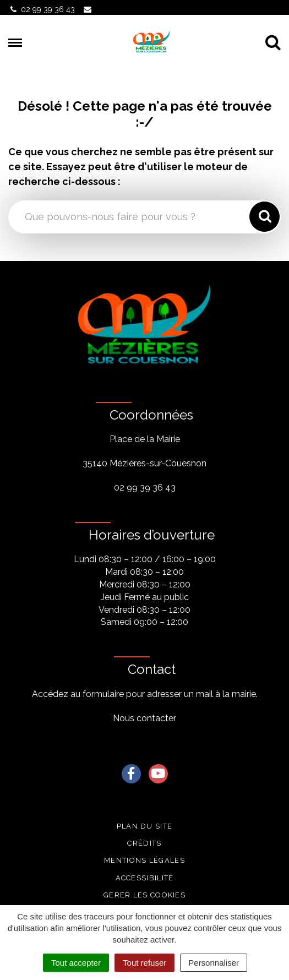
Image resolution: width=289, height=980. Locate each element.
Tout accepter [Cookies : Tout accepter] (76, 963)
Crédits (144, 843)
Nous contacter (144, 718)
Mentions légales (144, 860)
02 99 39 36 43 (145, 488)
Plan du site (145, 826)
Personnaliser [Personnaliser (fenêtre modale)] (214, 963)
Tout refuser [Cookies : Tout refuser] (144, 963)
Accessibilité (145, 878)
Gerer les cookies (144, 895)
